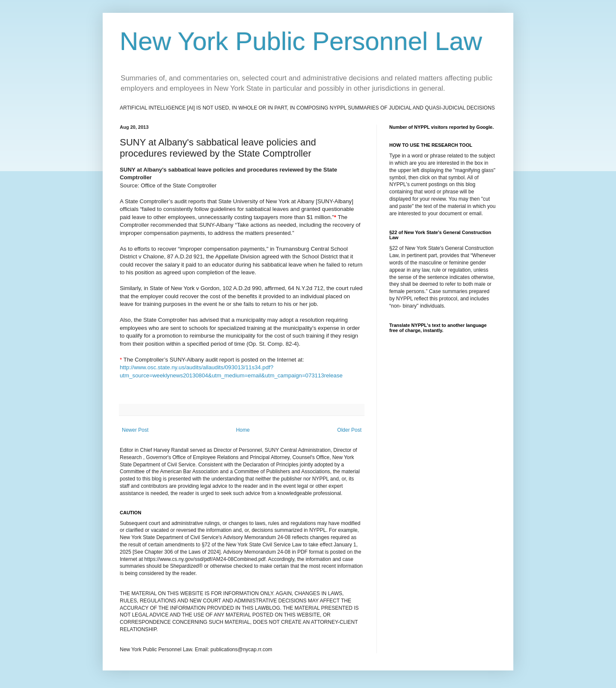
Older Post (349, 430)
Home (243, 430)
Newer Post (135, 430)
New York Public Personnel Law (301, 41)
